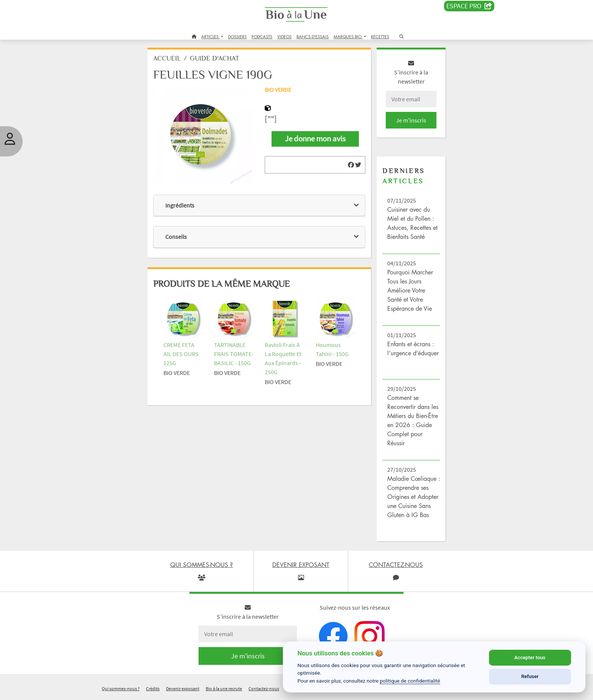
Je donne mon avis (315, 140)
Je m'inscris (408, 122)
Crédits (153, 690)
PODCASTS (262, 36)
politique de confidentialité (410, 681)
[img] (349, 166)
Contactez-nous (264, 690)
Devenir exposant (183, 690)
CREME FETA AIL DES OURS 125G (184, 351)
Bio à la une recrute (224, 690)
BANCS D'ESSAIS (313, 36)
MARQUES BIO (348, 36)
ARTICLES (210, 36)
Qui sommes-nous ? (121, 690)
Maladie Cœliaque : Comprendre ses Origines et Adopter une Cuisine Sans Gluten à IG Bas (411, 498)
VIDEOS (284, 36)
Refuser (530, 676)
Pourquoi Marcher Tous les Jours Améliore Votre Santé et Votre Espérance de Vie (409, 292)
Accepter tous (530, 657)
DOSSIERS (237, 36)
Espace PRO (469, 6)
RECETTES (380, 36)
